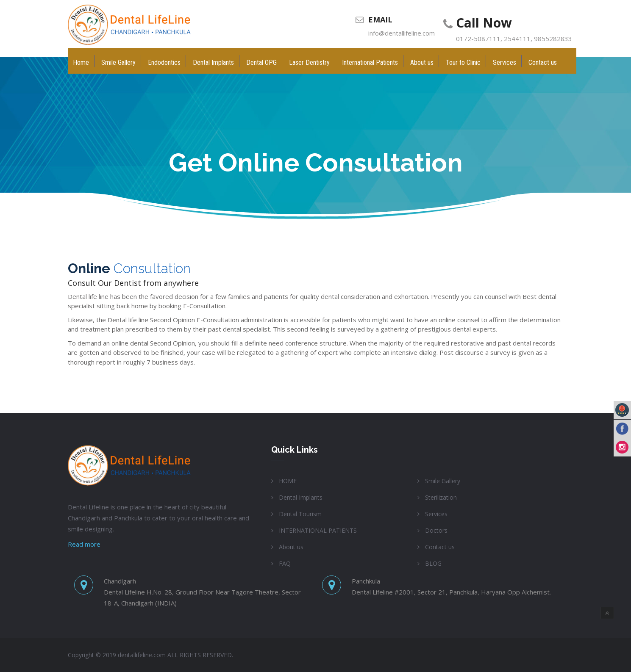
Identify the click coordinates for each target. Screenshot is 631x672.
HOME (288, 481)
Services (436, 514)
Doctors (436, 530)
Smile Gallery (443, 481)
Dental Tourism (300, 514)
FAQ (285, 563)
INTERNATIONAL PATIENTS (318, 530)
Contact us (440, 547)
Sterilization (441, 497)
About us (291, 547)
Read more (84, 544)
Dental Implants (301, 497)
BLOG (433, 563)
